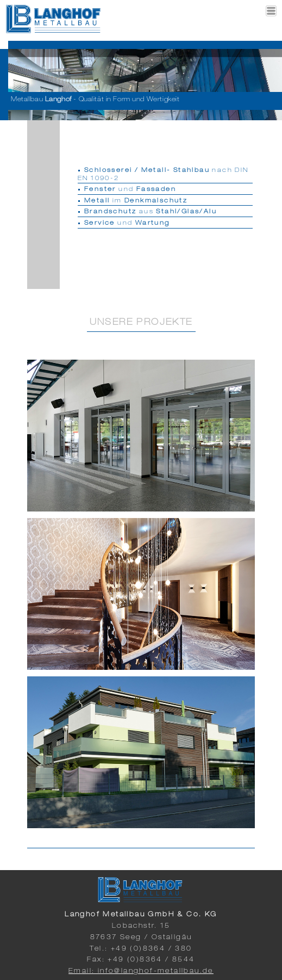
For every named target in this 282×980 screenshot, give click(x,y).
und (130, 190)
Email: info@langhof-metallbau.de (141, 971)
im (136, 201)
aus (151, 212)
